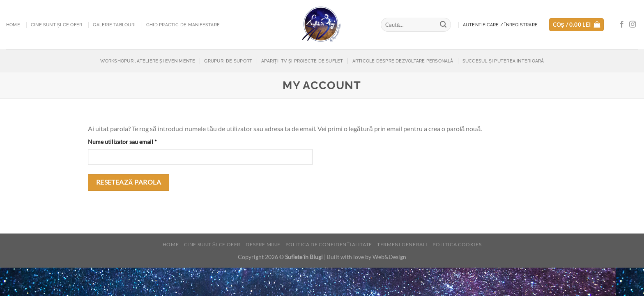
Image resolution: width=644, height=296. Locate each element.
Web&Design (389, 257)
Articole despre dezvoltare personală (403, 61)
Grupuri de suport (228, 61)
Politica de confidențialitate (329, 244)
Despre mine (263, 244)
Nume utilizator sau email (137, 141)
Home (13, 25)
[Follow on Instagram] (632, 25)
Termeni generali (402, 244)
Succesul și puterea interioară (503, 61)
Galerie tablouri (114, 25)
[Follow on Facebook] (622, 25)
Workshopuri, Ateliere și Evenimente (148, 61)
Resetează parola (129, 182)
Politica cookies (457, 244)
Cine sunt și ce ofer (56, 25)
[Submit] (444, 25)
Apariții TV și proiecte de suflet (302, 61)
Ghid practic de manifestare (183, 25)
